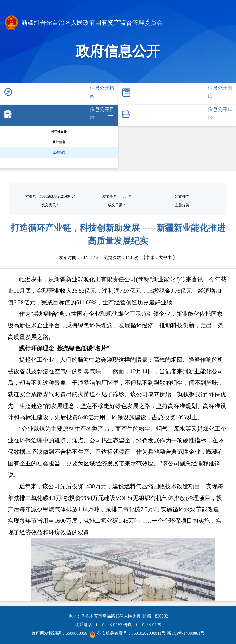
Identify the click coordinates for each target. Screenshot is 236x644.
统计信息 (59, 142)
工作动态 (59, 153)
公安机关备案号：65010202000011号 (128, 633)
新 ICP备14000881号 (186, 633)
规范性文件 (59, 132)
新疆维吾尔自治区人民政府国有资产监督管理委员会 (84, 23)
